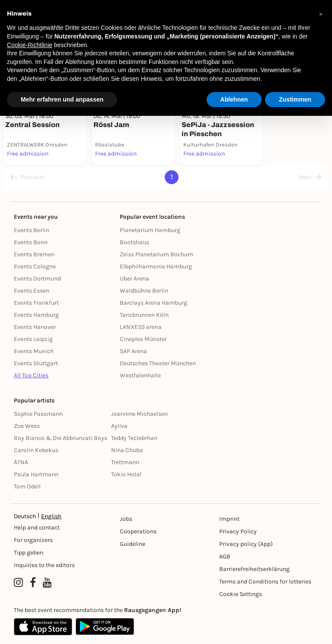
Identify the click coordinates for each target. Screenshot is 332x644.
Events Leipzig (33, 339)
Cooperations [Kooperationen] (138, 531)
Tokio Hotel (126, 474)
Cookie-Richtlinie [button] (30, 45)
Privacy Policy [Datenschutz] (238, 531)
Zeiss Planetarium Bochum (156, 254)
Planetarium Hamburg (150, 230)
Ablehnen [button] (234, 99)
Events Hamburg (36, 315)
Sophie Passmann (38, 414)
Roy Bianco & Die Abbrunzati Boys (61, 438)
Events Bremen (34, 254)
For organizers (33, 540)
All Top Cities (31, 375)
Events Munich (34, 351)
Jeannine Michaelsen (139, 414)
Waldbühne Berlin (144, 291)
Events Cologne (35, 266)
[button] (321, 14)
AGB (225, 556)
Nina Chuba (127, 450)
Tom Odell (27, 486)
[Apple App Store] (43, 627)
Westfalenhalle (140, 375)
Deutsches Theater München (158, 363)
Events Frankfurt (36, 303)
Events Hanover (35, 327)
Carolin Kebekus (36, 450)
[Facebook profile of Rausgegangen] (33, 583)
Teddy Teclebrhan (134, 438)
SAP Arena (133, 351)
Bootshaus (134, 242)
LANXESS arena (141, 327)
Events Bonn (31, 242)
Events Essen (32, 291)
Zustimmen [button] (295, 99)
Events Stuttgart (36, 363)
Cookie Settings (241, 594)
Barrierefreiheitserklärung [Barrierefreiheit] (254, 569)
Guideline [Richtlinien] (132, 544)
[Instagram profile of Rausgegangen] (18, 583)
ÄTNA (21, 462)
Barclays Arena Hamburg (153, 303)
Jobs (126, 519)
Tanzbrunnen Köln (144, 315)
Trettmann (125, 462)
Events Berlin (32, 230)
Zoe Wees (27, 426)
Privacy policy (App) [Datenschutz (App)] (246, 544)
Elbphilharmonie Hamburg (156, 266)
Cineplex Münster (143, 339)
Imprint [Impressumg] (229, 519)
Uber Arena (134, 279)
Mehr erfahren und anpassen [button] (62, 99)
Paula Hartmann (36, 474)
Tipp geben (29, 553)
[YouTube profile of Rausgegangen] (47, 583)
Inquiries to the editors (44, 565)
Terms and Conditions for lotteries (265, 582)
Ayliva (119, 426)
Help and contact (37, 528)
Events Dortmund (37, 279)
